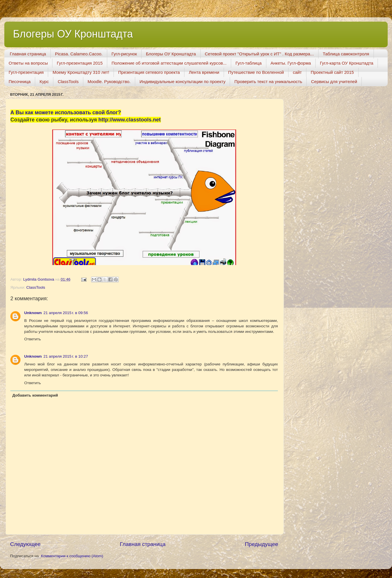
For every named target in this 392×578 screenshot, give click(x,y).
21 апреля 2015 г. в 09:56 (66, 313)
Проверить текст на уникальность (268, 81)
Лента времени (204, 72)
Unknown (33, 313)
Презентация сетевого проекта (149, 72)
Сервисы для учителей (334, 81)
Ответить (33, 339)
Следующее (25, 544)
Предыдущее (261, 544)
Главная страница (28, 54)
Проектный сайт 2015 (332, 72)
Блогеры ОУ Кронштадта (73, 34)
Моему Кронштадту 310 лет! (81, 72)
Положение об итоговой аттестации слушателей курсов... (169, 63)
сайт (297, 72)
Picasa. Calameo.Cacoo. (79, 54)
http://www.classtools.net (129, 120)
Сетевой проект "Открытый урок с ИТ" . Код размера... (259, 54)
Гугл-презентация (26, 72)
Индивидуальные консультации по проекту (182, 81)
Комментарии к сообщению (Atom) (72, 556)
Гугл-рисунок (124, 54)
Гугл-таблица (249, 63)
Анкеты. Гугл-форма (291, 63)
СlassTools (36, 287)
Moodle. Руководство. (109, 81)
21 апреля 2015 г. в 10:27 (66, 356)
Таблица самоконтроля (346, 54)
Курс (44, 81)
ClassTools (68, 81)
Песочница (20, 81)
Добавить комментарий (35, 395)
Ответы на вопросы (28, 63)
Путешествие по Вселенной (256, 72)
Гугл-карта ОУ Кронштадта (347, 63)
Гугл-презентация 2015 (80, 63)
